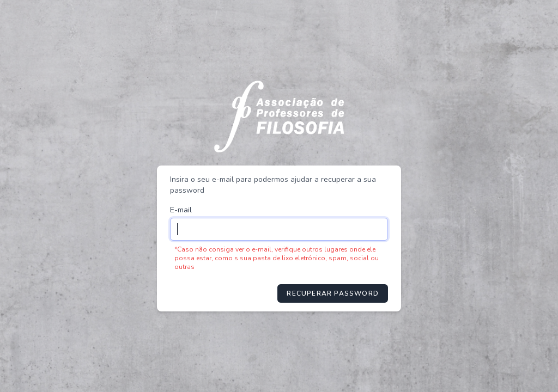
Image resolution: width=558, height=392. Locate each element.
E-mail (181, 210)
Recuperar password (333, 293)
